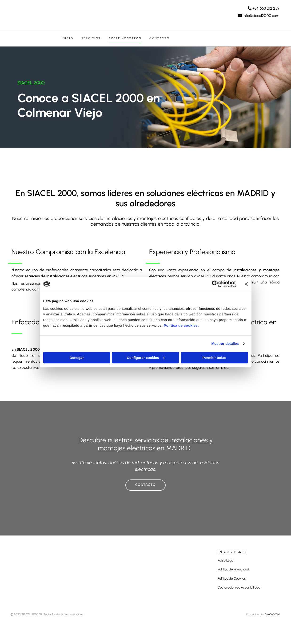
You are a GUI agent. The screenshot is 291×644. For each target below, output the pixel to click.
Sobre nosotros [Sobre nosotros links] (124, 39)
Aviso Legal (226, 562)
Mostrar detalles (225, 344)
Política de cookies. (181, 325)
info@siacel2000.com (261, 16)
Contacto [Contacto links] (158, 39)
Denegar (77, 358)
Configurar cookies (146, 358)
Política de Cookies (232, 580)
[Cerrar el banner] (246, 284)
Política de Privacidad (233, 571)
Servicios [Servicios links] (91, 39)
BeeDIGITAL (273, 616)
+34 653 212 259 (266, 9)
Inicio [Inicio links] (67, 39)
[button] (145, 486)
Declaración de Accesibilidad (239, 589)
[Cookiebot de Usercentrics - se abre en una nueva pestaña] (215, 284)
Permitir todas (214, 358)
